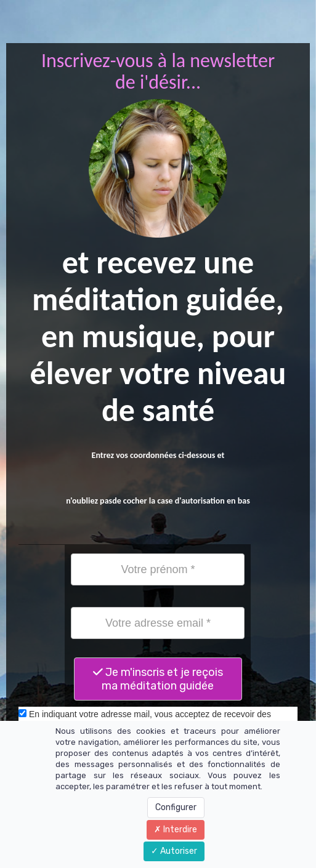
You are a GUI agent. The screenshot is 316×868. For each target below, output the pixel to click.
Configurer (176, 807)
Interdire (176, 830)
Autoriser (174, 851)
